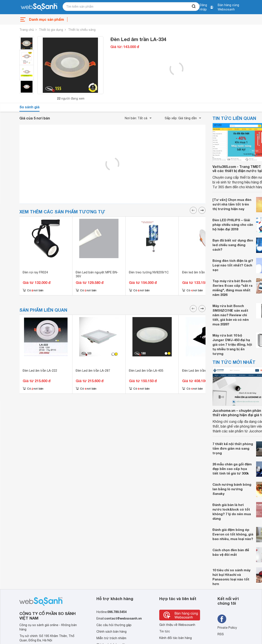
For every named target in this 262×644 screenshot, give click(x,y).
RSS (221, 634)
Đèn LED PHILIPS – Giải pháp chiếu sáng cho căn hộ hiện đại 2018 (233, 224)
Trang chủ (27, 30)
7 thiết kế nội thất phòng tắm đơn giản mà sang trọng (233, 448)
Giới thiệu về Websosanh (177, 625)
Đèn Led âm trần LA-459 (199, 371)
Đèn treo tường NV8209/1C (149, 272)
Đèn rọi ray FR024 (35, 272)
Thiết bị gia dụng (51, 30)
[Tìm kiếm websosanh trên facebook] (222, 619)
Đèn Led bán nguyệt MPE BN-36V (97, 274)
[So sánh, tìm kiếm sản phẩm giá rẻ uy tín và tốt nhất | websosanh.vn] (39, 7)
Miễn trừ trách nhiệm (111, 638)
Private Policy (227, 628)
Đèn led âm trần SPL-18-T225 (204, 272)
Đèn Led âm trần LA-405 (146, 371)
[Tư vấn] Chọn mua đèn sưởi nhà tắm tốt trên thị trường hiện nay (232, 204)
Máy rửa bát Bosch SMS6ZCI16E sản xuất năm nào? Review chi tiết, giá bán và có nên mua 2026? (231, 315)
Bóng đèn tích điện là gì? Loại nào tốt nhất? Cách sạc (233, 265)
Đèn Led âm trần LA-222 (40, 371)
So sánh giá (29, 107)
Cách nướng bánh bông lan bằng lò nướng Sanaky (232, 489)
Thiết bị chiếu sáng (82, 30)
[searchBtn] (194, 7)
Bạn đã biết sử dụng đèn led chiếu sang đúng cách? (233, 245)
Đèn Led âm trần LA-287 (93, 371)
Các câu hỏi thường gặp (114, 625)
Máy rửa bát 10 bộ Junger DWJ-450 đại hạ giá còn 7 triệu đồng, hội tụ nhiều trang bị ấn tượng (232, 344)
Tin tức (165, 631)
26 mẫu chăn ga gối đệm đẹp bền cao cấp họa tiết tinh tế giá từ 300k (232, 469)
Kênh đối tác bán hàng (176, 638)
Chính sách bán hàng (111, 632)
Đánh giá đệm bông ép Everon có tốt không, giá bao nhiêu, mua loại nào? (233, 534)
